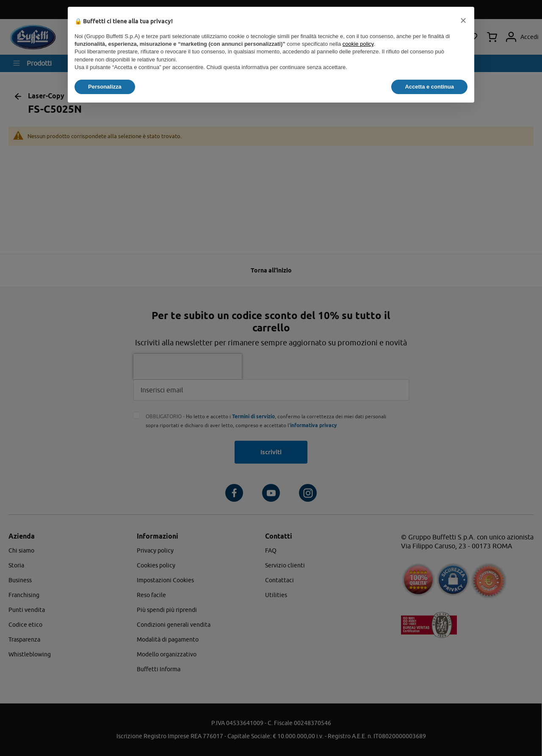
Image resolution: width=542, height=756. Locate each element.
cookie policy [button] (358, 44)
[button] (463, 20)
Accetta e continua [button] (429, 87)
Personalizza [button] (105, 87)
